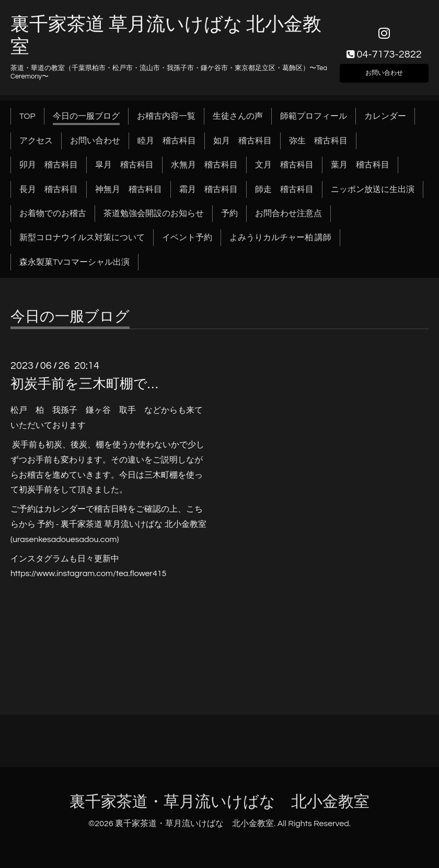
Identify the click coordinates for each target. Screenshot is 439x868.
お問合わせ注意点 (288, 213)
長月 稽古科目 (49, 189)
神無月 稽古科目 (129, 189)
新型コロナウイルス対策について (82, 238)
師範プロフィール (314, 116)
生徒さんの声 (238, 116)
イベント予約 (187, 238)
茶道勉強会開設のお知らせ (154, 213)
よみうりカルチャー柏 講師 (280, 238)
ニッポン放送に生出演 (373, 189)
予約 (229, 213)
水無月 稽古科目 (204, 165)
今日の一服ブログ (86, 116)
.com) (109, 539)
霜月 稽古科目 (209, 189)
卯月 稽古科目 (49, 165)
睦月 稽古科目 (167, 141)
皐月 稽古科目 (124, 165)
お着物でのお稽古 (53, 213)
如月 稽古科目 (242, 141)
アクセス (36, 141)
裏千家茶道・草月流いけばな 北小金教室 (219, 802)
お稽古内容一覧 (166, 116)
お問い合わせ (384, 71)
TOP (27, 116)
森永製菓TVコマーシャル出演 (74, 262)
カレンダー (385, 116)
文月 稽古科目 (284, 165)
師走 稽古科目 (284, 189)
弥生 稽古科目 (318, 141)
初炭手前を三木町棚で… (84, 384)
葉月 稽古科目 (360, 165)
